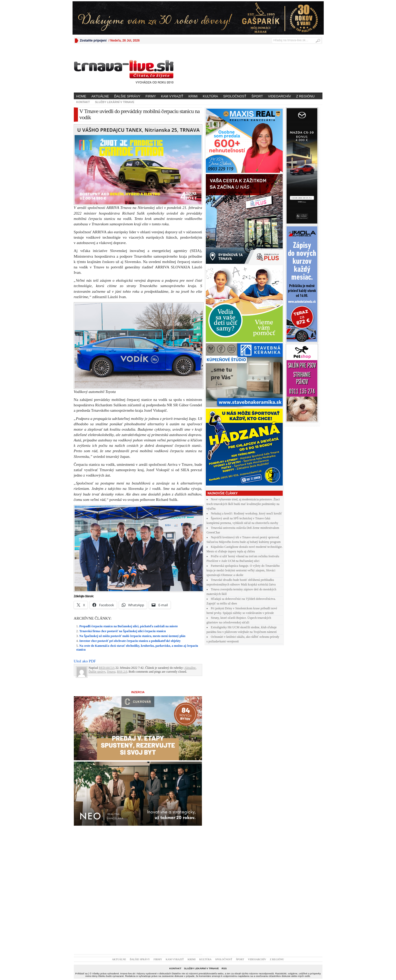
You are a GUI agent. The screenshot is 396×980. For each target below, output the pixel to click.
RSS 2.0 (122, 672)
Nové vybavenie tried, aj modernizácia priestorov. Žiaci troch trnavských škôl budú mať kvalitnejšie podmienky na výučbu (243, 504)
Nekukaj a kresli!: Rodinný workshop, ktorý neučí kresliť (247, 513)
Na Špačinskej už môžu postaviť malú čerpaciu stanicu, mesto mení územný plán (133, 636)
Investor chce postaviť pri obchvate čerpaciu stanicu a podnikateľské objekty (130, 641)
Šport (257, 96)
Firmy (151, 96)
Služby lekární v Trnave (115, 102)
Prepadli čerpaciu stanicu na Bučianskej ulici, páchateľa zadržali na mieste (129, 626)
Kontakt (83, 102)
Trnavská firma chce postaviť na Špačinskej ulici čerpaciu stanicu (123, 631)
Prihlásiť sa (81, 973)
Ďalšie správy (127, 96)
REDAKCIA (107, 668)
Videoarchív (280, 96)
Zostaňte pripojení (93, 41)
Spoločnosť (235, 96)
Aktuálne (100, 96)
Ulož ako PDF (85, 661)
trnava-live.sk (128, 973)
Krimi (193, 96)
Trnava (111, 672)
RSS (224, 968)
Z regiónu (305, 96)
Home (81, 96)
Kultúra (210, 96)
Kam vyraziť (172, 96)
